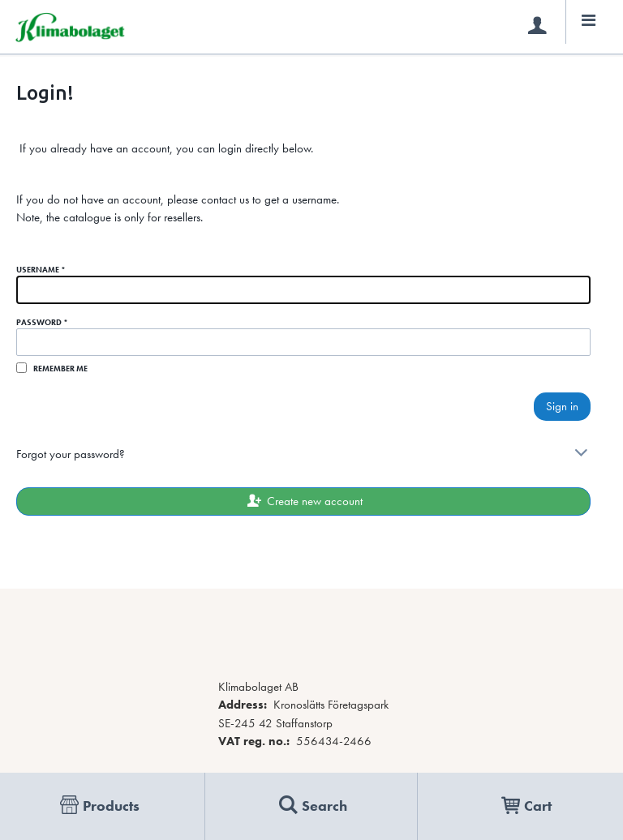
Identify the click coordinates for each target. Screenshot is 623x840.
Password (42, 322)
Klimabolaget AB (258, 687)
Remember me (60, 369)
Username (41, 270)
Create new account (303, 501)
